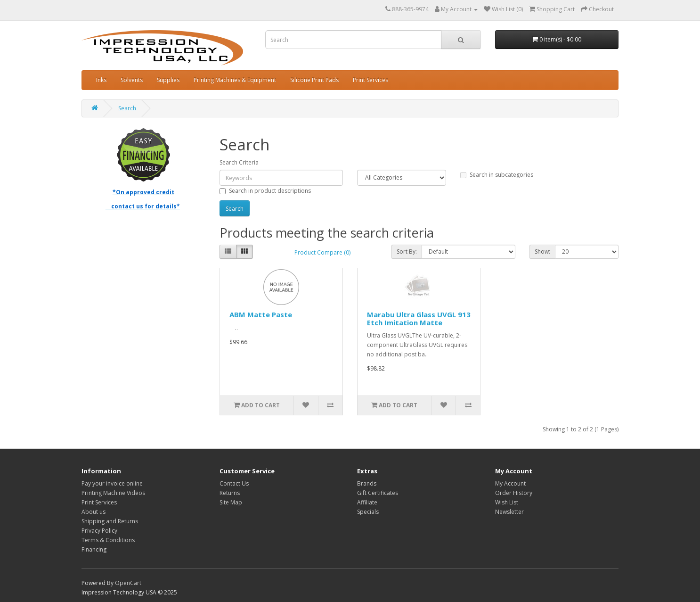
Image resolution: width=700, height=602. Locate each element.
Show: (542, 252)
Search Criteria (239, 162)
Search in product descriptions (265, 191)
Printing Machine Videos (113, 493)
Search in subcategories (497, 175)
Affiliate (367, 502)
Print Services (370, 80)
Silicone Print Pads (314, 80)
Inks (101, 80)
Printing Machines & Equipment (235, 80)
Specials (368, 512)
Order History (514, 493)
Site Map (231, 502)
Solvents (132, 80)
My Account (510, 483)
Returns (230, 493)
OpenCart (128, 583)
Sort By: (407, 252)
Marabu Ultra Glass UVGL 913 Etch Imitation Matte (419, 318)
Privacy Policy (99, 531)
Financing (94, 549)
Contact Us (234, 483)
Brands (367, 483)
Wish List (507, 502)
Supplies (168, 80)
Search (127, 108)
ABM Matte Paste (261, 314)
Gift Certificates (378, 493)
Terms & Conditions (108, 540)
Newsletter (509, 512)
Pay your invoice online (112, 483)
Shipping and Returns (110, 521)
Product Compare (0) (322, 252)
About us (94, 512)
